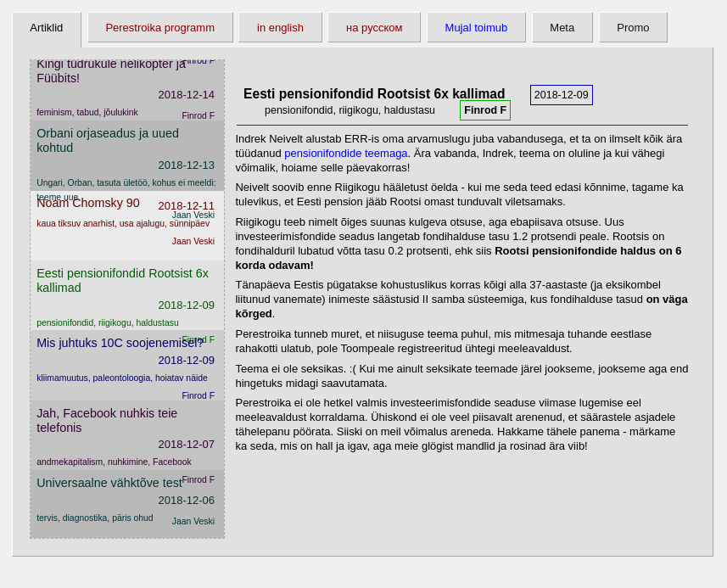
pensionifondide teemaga (346, 153)
